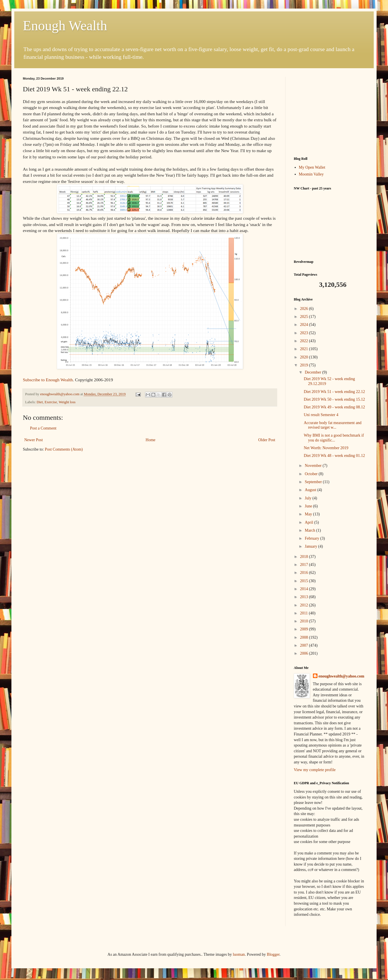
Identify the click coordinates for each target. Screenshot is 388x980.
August (311, 490)
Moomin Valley (311, 174)
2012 (305, 605)
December (313, 372)
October (312, 474)
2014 (305, 589)
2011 (304, 613)
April (309, 522)
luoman (239, 954)
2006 (305, 653)
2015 (305, 581)
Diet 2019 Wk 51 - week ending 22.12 (334, 392)
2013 (305, 597)
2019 (305, 365)
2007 (305, 645)
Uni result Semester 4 (321, 415)
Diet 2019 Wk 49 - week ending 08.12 (334, 407)
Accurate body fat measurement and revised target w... (333, 425)
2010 (305, 621)
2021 (305, 349)
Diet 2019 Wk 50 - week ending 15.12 (334, 399)
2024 (305, 325)
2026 (305, 309)
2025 (305, 317)
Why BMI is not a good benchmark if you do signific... (334, 438)
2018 (305, 557)
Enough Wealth (65, 26)
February (312, 538)
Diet (40, 402)
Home (150, 440)
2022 (305, 341)
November (314, 466)
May (309, 514)
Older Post (267, 440)
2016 (305, 573)
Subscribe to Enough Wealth (48, 380)
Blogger (273, 954)
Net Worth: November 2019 (326, 448)
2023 (305, 333)
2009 (305, 629)
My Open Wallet (312, 167)
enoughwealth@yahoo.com (341, 676)
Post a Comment (43, 428)
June (309, 506)
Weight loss (67, 402)
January (311, 546)
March (310, 530)
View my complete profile (315, 770)
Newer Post (34, 440)
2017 (305, 565)
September (314, 482)
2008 (305, 637)
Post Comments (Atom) (64, 449)
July (308, 498)
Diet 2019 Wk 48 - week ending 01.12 (334, 456)
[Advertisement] (329, 112)
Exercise (51, 402)
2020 (305, 357)
